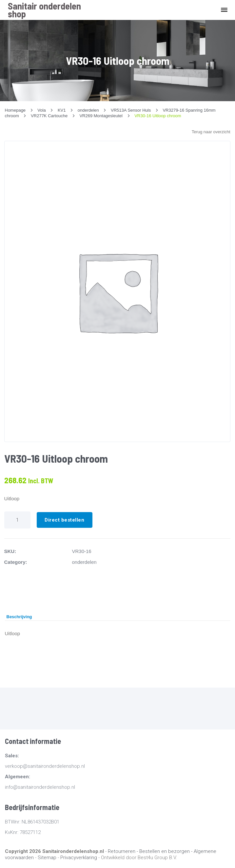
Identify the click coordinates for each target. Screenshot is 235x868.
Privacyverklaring (79, 858)
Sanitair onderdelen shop (44, 10)
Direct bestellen (64, 520)
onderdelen (84, 562)
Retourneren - (124, 851)
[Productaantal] (17, 520)
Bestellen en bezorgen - (166, 851)
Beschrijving (19, 617)
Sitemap (47, 858)
